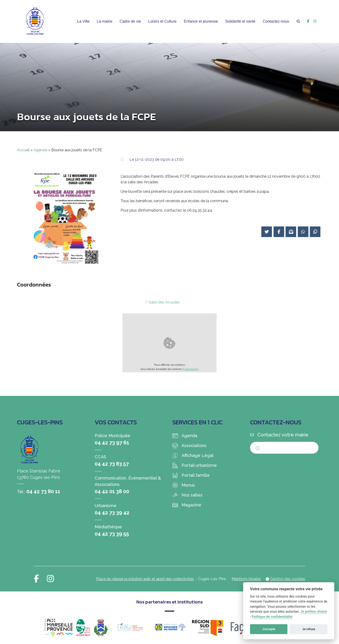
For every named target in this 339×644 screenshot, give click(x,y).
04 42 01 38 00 (112, 491)
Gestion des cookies (288, 579)
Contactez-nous (276, 21)
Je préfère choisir (314, 612)
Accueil (23, 150)
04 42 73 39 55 (112, 534)
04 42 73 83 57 (112, 464)
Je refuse (309, 629)
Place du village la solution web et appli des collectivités (145, 579)
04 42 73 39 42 (112, 513)
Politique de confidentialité (272, 617)
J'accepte (269, 629)
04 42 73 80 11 (43, 491)
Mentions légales (246, 579)
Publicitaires (190, 369)
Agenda (40, 150)
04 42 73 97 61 (112, 443)
